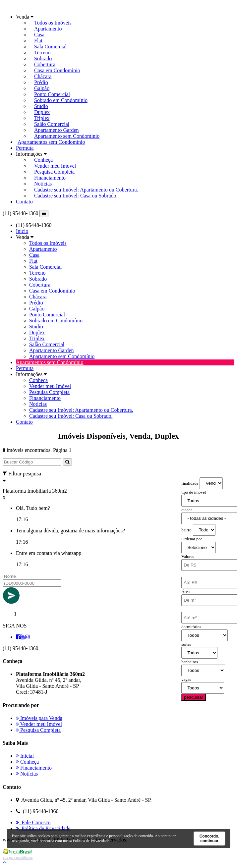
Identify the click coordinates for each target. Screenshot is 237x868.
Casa (39, 35)
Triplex (42, 118)
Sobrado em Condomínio (61, 100)
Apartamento (48, 29)
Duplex (42, 112)
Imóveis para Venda (39, 718)
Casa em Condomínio (57, 70)
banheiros (190, 662)
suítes (186, 644)
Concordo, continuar (209, 839)
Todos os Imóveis (53, 23)
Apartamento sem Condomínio (67, 136)
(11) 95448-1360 (20, 213)
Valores (188, 557)
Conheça (43, 160)
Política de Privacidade (43, 828)
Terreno (42, 53)
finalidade (190, 483)
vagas (186, 679)
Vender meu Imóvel (55, 166)
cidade (187, 510)
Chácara (43, 76)
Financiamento (50, 178)
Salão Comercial (52, 124)
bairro (186, 530)
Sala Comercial (50, 47)
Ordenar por (192, 539)
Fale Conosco (33, 822)
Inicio (22, 231)
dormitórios (191, 627)
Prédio (41, 82)
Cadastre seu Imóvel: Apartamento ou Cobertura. (86, 190)
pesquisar (194, 697)
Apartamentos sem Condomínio (51, 142)
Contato (24, 202)
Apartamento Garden (57, 130)
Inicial (25, 756)
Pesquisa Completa (54, 172)
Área (185, 592)
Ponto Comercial (52, 94)
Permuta (25, 148)
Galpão (42, 88)
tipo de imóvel (194, 492)
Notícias (43, 184)
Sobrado (43, 58)
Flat (38, 41)
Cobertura (45, 64)
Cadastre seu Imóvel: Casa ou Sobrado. (76, 196)
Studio (41, 106)
